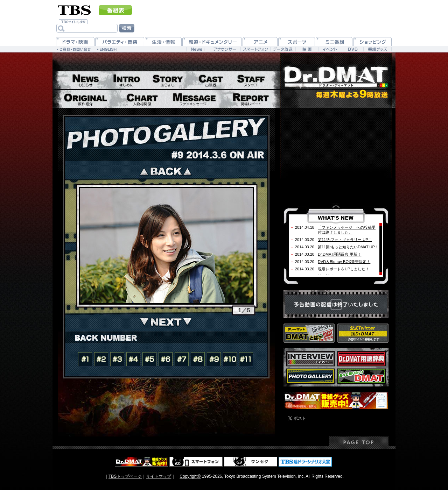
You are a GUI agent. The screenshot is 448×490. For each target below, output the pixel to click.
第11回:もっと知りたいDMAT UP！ (348, 247)
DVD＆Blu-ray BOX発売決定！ (344, 262)
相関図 (142, 99)
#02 (101, 359)
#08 (198, 359)
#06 (166, 359)
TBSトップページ (125, 476)
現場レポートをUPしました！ (344, 269)
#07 (182, 359)
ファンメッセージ (194, 99)
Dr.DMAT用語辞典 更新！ (339, 254)
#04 (133, 359)
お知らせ (85, 80)
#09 (214, 359)
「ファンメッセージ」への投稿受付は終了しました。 (347, 230)
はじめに (126, 80)
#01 (85, 359)
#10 (230, 359)
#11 (246, 359)
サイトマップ (159, 476)
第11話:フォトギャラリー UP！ (345, 240)
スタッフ (251, 80)
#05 (149, 359)
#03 (117, 359)
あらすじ (167, 80)
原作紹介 (85, 99)
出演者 (211, 80)
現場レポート (250, 99)
